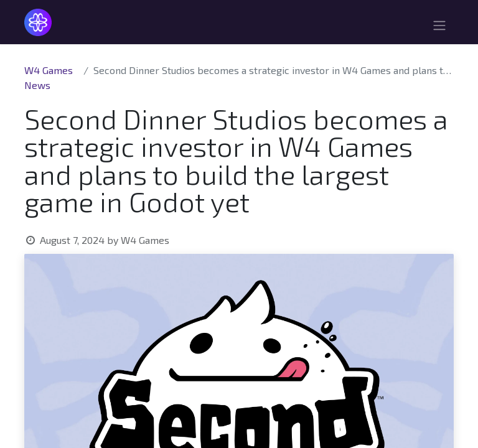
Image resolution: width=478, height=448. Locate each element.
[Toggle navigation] (439, 27)
